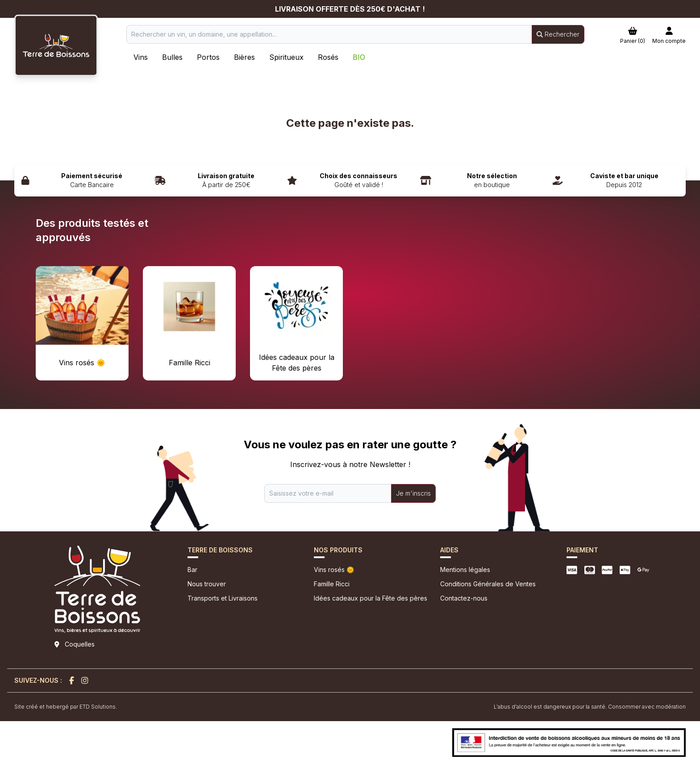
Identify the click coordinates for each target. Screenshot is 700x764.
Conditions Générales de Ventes (488, 584)
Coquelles (80, 644)
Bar (192, 570)
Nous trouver (207, 584)
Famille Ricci (332, 584)
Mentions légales (465, 570)
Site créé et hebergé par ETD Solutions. (66, 707)
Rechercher (558, 34)
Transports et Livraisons (223, 598)
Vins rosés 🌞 (334, 570)
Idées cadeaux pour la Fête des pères (371, 598)
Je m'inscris (413, 493)
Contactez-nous (464, 598)
